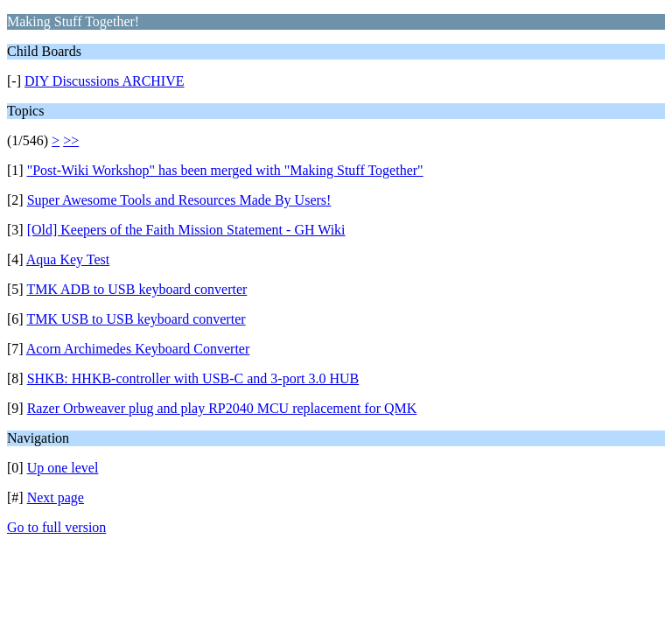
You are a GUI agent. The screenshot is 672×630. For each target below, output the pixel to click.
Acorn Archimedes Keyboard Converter (138, 349)
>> (71, 140)
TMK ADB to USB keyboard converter (136, 289)
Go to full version (56, 527)
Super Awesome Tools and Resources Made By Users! (179, 200)
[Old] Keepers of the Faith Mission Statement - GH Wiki (186, 230)
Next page (56, 497)
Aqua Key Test (68, 259)
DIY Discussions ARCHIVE (105, 81)
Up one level (63, 468)
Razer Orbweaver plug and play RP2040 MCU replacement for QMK (222, 408)
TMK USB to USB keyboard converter (136, 319)
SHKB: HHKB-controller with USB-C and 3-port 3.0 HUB (193, 378)
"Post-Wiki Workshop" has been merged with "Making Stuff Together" (225, 170)
